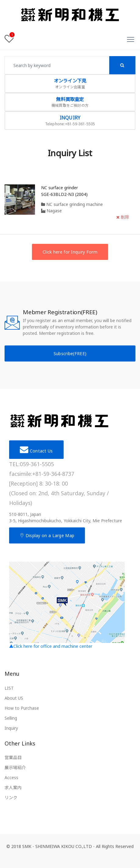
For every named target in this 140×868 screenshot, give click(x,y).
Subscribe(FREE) (70, 353)
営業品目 (13, 757)
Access (11, 777)
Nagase (51, 211)
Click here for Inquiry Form (70, 252)
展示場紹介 (15, 767)
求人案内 (13, 787)
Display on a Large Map (47, 535)
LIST (9, 688)
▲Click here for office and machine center (67, 605)
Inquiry (11, 728)
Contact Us (36, 449)
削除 (123, 217)
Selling (11, 718)
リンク (11, 797)
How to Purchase (22, 708)
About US (14, 698)
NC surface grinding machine (72, 204)
